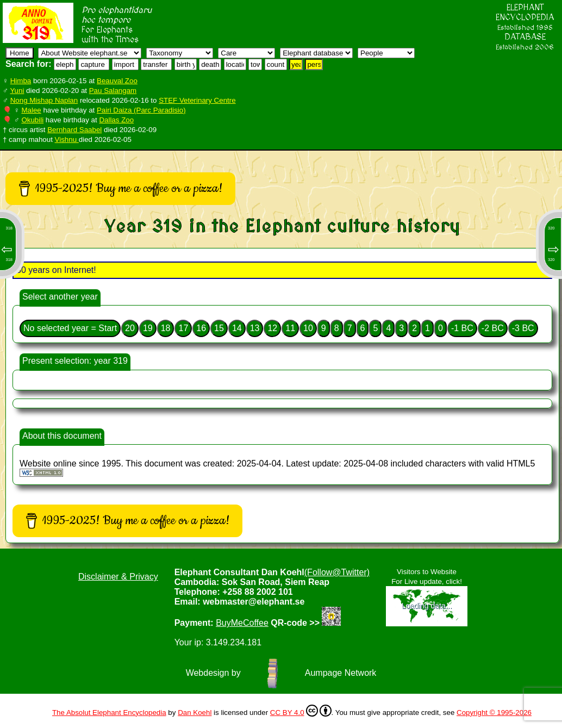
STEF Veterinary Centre (197, 100)
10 (308, 328)
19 (148, 328)
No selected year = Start (70, 328)
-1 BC (462, 328)
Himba (21, 81)
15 (219, 328)
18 (166, 328)
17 (183, 328)
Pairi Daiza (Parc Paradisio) (141, 110)
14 (237, 328)
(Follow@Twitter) (337, 572)
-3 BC (523, 328)
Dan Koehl (195, 713)
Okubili (32, 120)
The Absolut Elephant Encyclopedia (109, 713)
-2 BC (493, 328)
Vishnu (67, 139)
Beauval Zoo (117, 81)
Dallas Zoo (116, 120)
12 (272, 328)
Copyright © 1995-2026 (494, 713)
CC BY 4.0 (301, 711)
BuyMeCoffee (242, 623)
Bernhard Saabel (74, 130)
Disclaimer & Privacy (118, 577)
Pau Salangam (113, 91)
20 (130, 328)
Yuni (17, 91)
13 (255, 328)
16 (201, 328)
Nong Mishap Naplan (44, 100)
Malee (31, 110)
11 (290, 328)
